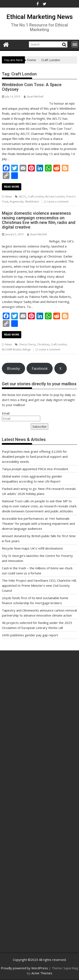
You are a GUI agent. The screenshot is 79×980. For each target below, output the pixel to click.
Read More (12, 187)
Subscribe (39, 426)
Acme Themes (42, 973)
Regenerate (17, 202)
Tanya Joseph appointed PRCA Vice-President (35, 469)
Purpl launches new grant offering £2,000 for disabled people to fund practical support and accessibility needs (35, 456)
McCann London (55, 197)
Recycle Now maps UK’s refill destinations (32, 548)
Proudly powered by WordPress (24, 968)
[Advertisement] (39, 706)
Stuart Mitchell (34, 97)
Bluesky (13, 368)
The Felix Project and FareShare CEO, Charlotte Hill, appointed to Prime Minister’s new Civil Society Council (39, 585)
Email (6, 413)
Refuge (27, 349)
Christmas (43, 344)
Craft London (36, 197)
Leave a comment (58, 202)
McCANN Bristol (11, 349)
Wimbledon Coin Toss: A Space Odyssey (32, 87)
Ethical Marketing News (40, 17)
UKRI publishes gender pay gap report (30, 635)
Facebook (40, 368)
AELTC (22, 197)
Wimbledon (32, 202)
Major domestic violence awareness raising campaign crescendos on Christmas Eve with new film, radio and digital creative (39, 220)
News (9, 197)
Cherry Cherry (27, 344)
